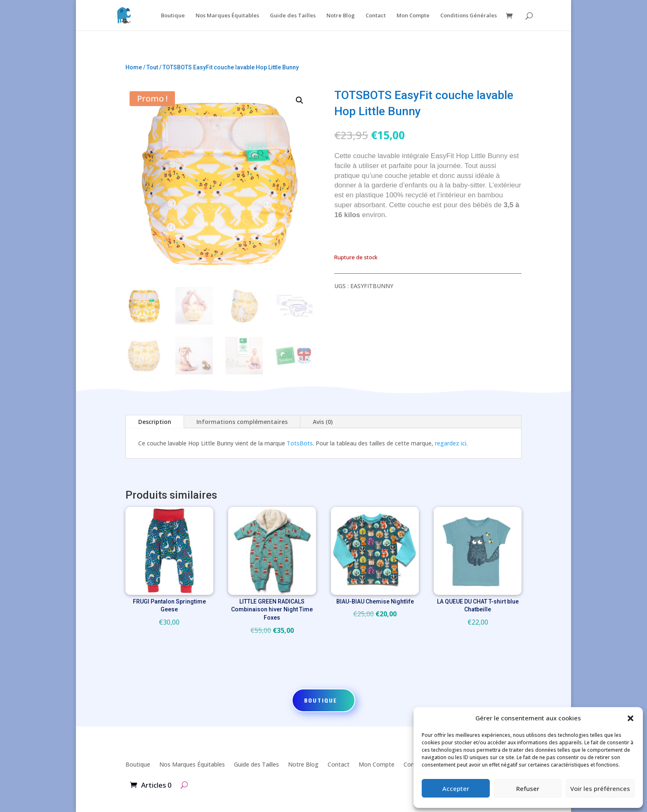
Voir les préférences (600, 788)
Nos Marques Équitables (227, 16)
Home (134, 67)
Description (155, 422)
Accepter (456, 788)
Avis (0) (323, 422)
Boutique (173, 16)
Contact (376, 16)
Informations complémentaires (242, 422)
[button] (630, 718)
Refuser (528, 788)
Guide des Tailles (293, 16)
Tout (152, 67)
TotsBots (300, 443)
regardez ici (451, 443)
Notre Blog (341, 16)
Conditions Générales (469, 16)
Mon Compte (413, 16)
